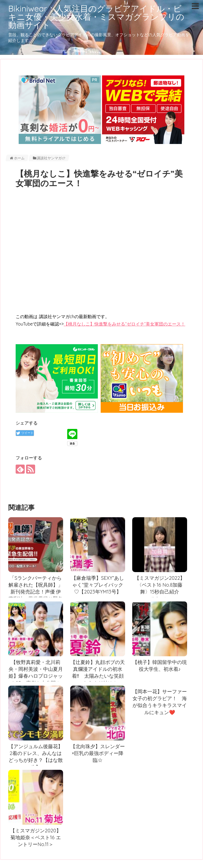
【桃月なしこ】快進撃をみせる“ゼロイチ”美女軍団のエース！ (124, 324)
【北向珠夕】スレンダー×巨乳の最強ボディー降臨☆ (98, 753)
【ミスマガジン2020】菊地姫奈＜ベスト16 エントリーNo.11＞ (36, 838)
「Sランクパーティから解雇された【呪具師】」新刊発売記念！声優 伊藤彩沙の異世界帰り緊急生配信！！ (36, 592)
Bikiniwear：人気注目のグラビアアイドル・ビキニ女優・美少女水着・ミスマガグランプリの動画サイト (96, 17)
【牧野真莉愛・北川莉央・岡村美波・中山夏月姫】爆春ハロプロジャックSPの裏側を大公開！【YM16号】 (36, 676)
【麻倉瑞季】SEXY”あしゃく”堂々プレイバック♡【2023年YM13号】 (98, 585)
